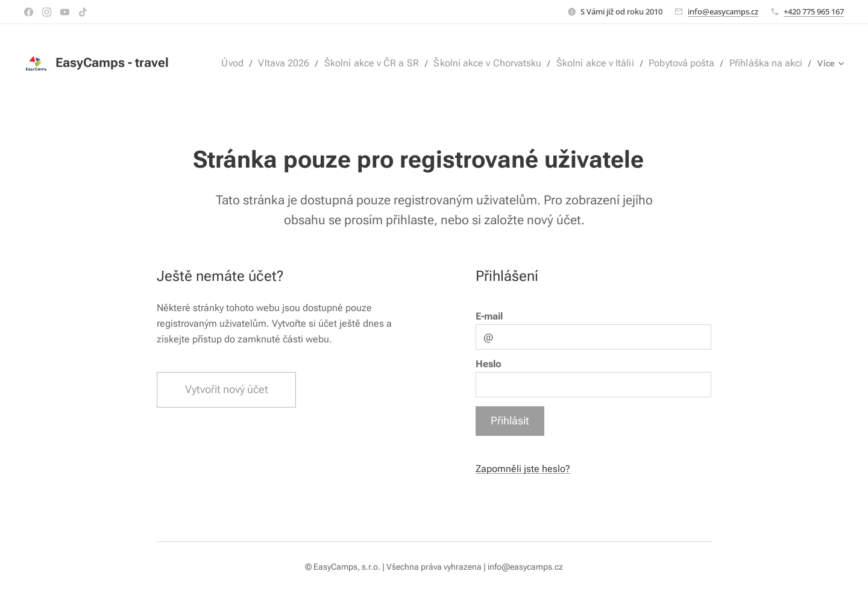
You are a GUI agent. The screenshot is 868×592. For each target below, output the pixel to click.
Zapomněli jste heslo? (523, 469)
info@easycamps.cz (723, 11)
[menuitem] (257, 63)
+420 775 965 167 (814, 11)
